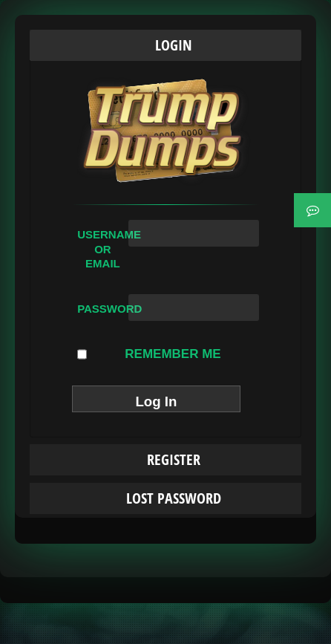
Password (103, 309)
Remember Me (149, 354)
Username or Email (103, 249)
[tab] (165, 45)
